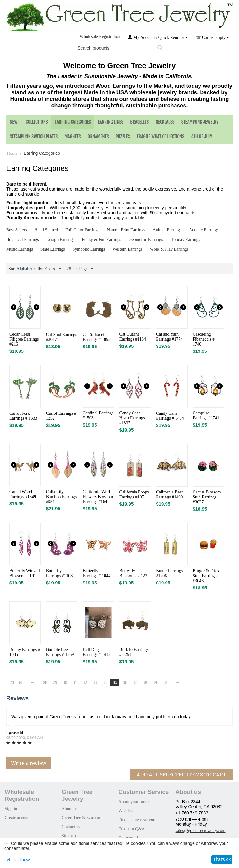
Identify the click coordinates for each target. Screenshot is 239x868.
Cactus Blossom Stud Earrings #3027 (207, 497)
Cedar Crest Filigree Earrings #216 (24, 339)
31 (75, 683)
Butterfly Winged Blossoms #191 (25, 573)
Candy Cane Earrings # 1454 (170, 416)
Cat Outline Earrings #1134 (132, 337)
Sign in (11, 809)
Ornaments (98, 137)
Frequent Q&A (132, 829)
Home (12, 153)
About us (70, 809)
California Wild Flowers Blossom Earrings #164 (98, 497)
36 (125, 683)
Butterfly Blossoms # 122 (133, 573)
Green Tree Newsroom (82, 818)
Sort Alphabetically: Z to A (35, 269)
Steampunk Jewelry (200, 122)
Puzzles (123, 137)
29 (55, 683)
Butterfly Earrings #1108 (59, 573)
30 (65, 683)
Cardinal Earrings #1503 (98, 415)
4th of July (202, 137)
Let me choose (17, 859)
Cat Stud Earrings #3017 (62, 337)
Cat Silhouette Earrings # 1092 (97, 337)
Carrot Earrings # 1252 (61, 416)
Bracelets (139, 122)
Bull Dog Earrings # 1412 (97, 652)
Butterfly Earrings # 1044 (97, 573)
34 (105, 683)
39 (155, 683)
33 (95, 683)
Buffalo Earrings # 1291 (134, 652)
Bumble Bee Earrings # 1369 (60, 652)
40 (165, 683)
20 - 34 (16, 683)
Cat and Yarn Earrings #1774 (169, 337)
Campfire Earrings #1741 (206, 415)
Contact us (71, 827)
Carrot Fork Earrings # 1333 (23, 416)
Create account (18, 818)
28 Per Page (80, 269)
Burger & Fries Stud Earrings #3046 (206, 576)
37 (135, 683)
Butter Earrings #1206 (169, 573)
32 (85, 683)
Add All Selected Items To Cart (181, 775)
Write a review (28, 763)
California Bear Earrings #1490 (169, 495)
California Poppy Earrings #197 (134, 495)
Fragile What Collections (161, 137)
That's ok (222, 859)
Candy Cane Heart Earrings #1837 (132, 418)
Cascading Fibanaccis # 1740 (204, 339)
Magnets (73, 137)
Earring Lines (110, 122)
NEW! (14, 122)
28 (45, 683)
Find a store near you (137, 820)
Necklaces (165, 122)
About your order (134, 802)
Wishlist (126, 811)
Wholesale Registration (100, 37)
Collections (37, 122)
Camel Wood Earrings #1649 (23, 494)
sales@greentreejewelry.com (201, 830)
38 (145, 683)
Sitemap (69, 836)
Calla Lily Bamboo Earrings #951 (61, 497)
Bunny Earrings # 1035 (25, 652)
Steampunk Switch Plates (34, 137)
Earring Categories (73, 122)
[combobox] (119, 48)
